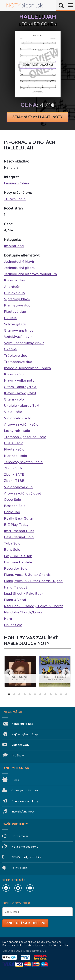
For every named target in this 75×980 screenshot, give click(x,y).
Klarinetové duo (17, 305)
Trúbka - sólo (15, 199)
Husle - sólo (14, 443)
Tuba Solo (12, 543)
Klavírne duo (14, 280)
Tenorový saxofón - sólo (23, 462)
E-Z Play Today (16, 525)
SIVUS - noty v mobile (26, 857)
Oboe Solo (12, 500)
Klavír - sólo (14, 374)
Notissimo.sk (20, 836)
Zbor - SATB (14, 475)
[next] (66, 673)
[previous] (9, 673)
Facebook (6, 888)
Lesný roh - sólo (17, 431)
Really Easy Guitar (19, 519)
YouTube (30, 888)
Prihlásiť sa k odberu (25, 923)
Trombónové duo (18, 362)
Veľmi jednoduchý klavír (24, 343)
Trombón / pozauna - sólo (25, 437)
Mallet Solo (13, 625)
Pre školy (18, 756)
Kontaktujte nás (22, 724)
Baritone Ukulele (18, 562)
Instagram (18, 888)
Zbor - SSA (13, 468)
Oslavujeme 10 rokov (25, 790)
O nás (15, 780)
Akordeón (12, 287)
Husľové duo (14, 293)
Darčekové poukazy (25, 801)
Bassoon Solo (15, 506)
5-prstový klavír (17, 299)
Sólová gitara (15, 324)
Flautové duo (15, 312)
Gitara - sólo (14, 399)
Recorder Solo (16, 569)
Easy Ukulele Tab (18, 556)
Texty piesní (19, 868)
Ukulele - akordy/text (22, 406)
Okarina (10, 349)
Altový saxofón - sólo (21, 425)
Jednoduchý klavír (19, 262)
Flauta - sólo (14, 449)
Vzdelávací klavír (18, 337)
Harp (8, 619)
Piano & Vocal (15, 600)
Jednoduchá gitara (19, 268)
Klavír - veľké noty (19, 381)
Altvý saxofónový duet (23, 493)
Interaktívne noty (23, 812)
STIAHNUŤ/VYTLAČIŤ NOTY (37, 117)
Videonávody (20, 745)
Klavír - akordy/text (20, 393)
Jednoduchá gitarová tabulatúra (30, 274)
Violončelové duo (18, 487)
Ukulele (10, 318)
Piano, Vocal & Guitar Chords (27, 575)
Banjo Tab (12, 512)
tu (66, 945)
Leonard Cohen (16, 183)
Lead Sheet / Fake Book (24, 594)
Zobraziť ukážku (38, 65)
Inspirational (14, 246)
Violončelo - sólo (18, 418)
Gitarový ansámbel (19, 331)
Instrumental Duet (19, 531)
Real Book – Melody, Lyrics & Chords (34, 606)
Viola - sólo (13, 412)
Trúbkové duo (16, 356)
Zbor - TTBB (14, 481)
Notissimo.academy (25, 847)
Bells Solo (12, 550)
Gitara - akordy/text (20, 387)
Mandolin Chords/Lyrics (23, 612)
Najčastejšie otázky (25, 734)
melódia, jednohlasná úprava (27, 368)
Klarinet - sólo (15, 456)
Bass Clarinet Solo (19, 537)
